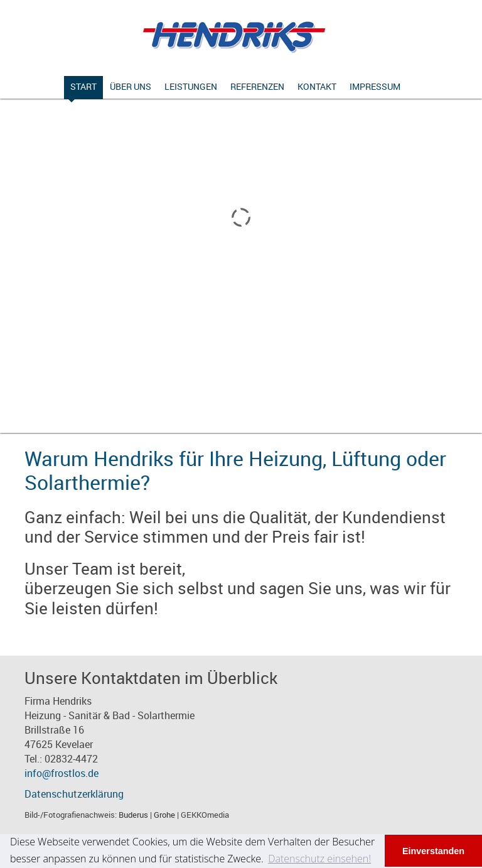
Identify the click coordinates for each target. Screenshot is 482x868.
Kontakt (317, 86)
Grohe (164, 815)
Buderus (133, 815)
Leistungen (191, 86)
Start (83, 86)
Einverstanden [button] (433, 851)
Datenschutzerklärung (74, 794)
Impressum (375, 86)
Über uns (131, 86)
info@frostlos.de (62, 773)
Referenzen (257, 86)
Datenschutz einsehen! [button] (319, 859)
